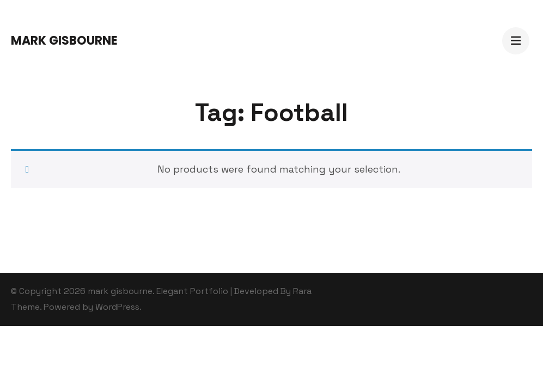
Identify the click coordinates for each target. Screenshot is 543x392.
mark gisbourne (64, 41)
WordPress (117, 307)
